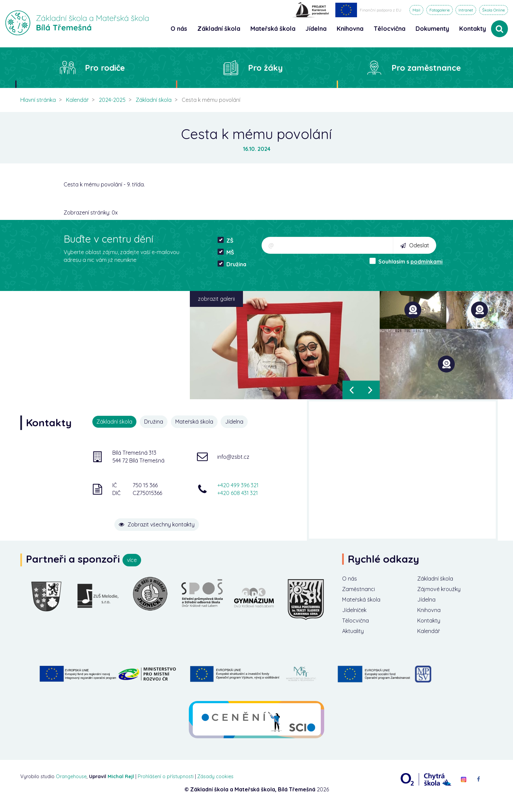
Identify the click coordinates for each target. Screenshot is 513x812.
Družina (232, 264)
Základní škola (154, 100)
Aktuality (354, 636)
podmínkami (427, 262)
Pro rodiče (105, 68)
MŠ (226, 252)
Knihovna (431, 613)
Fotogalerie (440, 10)
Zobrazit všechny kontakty (176, 519)
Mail (416, 10)
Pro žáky (265, 68)
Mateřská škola (197, 422)
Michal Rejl (121, 782)
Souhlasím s (406, 261)
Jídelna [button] (316, 29)
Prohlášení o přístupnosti (166, 782)
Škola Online (494, 10)
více (132, 560)
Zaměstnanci (361, 590)
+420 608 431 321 (238, 492)
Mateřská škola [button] (273, 29)
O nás (350, 579)
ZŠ (226, 240)
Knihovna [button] (350, 29)
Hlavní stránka (38, 100)
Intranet (466, 10)
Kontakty (473, 29)
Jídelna (239, 422)
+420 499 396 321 (238, 484)
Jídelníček (356, 613)
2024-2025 (112, 100)
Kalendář (77, 100)
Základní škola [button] (219, 29)
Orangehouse (71, 782)
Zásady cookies (215, 782)
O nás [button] (179, 29)
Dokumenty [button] (432, 29)
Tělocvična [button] (389, 29)
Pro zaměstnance (426, 68)
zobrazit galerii (216, 299)
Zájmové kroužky (442, 590)
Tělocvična (357, 625)
